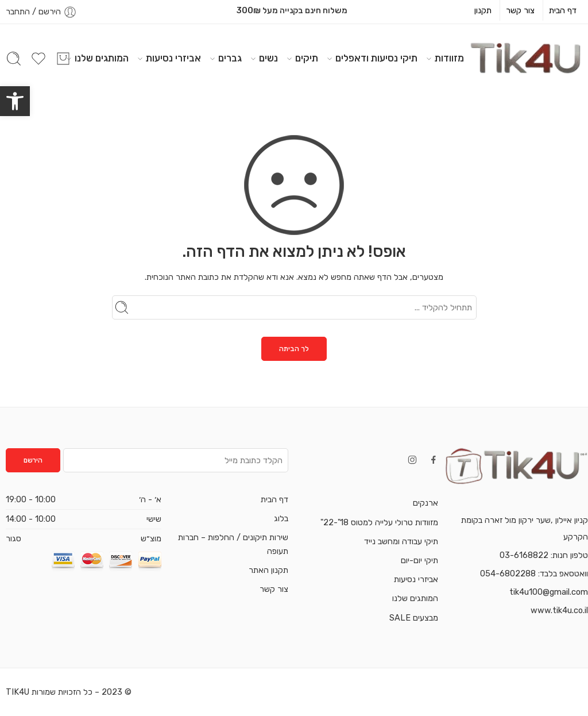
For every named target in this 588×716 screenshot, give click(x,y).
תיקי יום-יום (419, 560)
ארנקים (425, 503)
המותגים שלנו (102, 58)
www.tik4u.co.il (559, 610)
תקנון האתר (268, 570)
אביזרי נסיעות (173, 58)
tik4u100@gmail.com (549, 592)
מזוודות (449, 58)
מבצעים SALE (414, 618)
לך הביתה (294, 349)
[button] (15, 101)
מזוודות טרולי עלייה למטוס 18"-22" (379, 522)
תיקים (307, 58)
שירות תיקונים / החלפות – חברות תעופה (233, 544)
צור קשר (520, 10)
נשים (268, 58)
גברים (230, 58)
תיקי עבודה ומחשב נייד (401, 541)
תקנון (483, 10)
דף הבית (563, 10)
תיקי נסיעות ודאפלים (376, 58)
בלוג (281, 518)
